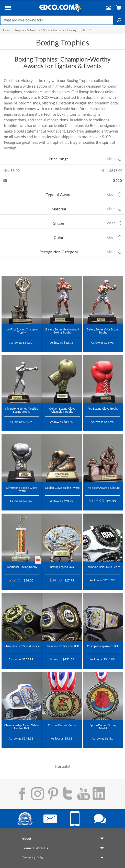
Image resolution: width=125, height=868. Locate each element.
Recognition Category (59, 252)
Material (59, 209)
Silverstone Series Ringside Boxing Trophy (22, 410)
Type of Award (59, 194)
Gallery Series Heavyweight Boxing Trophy (62, 331)
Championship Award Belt (103, 646)
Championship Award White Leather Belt (22, 727)
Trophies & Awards (27, 30)
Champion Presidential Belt (62, 646)
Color (59, 237)
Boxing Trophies (78, 30)
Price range (59, 159)
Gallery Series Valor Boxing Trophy (103, 331)
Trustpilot (12, 350)
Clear (111, 159)
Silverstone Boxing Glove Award (22, 489)
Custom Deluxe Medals (62, 725)
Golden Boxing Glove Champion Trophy (62, 410)
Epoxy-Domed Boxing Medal (103, 727)
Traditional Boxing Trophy (21, 567)
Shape (59, 223)
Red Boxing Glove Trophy (103, 408)
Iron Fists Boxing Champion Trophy (21, 331)
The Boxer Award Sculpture (103, 488)
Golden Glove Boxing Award (62, 488)
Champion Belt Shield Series (103, 567)
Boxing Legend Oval (62, 567)
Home (7, 30)
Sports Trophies (54, 30)
